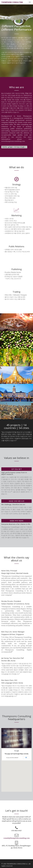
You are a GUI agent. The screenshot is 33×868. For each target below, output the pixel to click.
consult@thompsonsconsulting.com (16, 838)
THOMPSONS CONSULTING (12, 2)
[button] (17, 768)
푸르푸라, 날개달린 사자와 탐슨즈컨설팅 (14, 147)
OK (26, 758)
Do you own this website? (12, 758)
